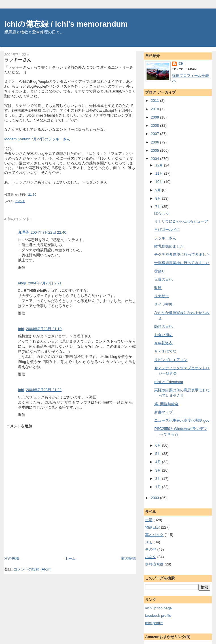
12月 (160, 165)
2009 (155, 117)
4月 (159, 462)
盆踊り (160, 271)
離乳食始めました (169, 246)
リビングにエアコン (171, 360)
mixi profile (154, 623)
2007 (155, 134)
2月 (159, 479)
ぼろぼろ (162, 213)
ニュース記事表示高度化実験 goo (182, 420)
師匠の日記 (163, 327)
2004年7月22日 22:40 (48, 232)
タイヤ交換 (163, 304)
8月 (159, 198)
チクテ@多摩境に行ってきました (182, 255)
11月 (160, 173)
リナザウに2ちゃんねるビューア (181, 221)
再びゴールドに (167, 230)
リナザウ (162, 296)
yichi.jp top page (158, 608)
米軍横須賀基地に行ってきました (182, 263)
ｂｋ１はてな (165, 351)
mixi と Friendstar (169, 382)
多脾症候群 (154, 564)
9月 (159, 190)
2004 (155, 159)
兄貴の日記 (163, 279)
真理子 (23, 232)
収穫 (158, 288)
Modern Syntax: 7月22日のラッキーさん (37, 139)
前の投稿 (128, 559)
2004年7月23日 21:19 (44, 329)
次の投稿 (12, 559)
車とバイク (154, 535)
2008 (155, 125)
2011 (155, 101)
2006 (155, 142)
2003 (155, 498)
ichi (21, 329)
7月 (159, 207)
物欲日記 (153, 527)
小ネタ (151, 557)
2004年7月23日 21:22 (44, 390)
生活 (149, 520)
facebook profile (158, 616)
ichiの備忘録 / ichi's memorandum (66, 24)
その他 (20, 201)
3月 (159, 470)
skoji (22, 283)
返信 (22, 268)
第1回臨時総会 (166, 404)
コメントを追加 (19, 426)
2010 (155, 109)
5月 (159, 454)
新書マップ (163, 412)
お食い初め (163, 335)
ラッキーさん (18, 60)
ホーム (70, 559)
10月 (160, 182)
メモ (149, 542)
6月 (159, 445)
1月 (159, 487)
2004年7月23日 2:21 (45, 283)
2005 (155, 150)
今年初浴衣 (163, 343)
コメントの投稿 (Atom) (33, 569)
